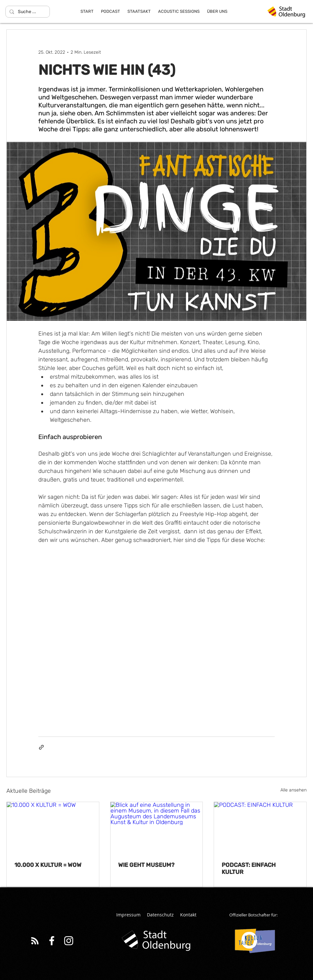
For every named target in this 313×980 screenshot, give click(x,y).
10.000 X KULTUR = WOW (48, 865)
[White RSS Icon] (35, 941)
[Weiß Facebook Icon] (52, 941)
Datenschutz (160, 915)
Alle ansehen (294, 790)
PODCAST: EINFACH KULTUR (249, 868)
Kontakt (188, 915)
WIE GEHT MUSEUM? (146, 865)
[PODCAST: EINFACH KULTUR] (260, 828)
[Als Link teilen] (41, 747)
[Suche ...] (27, 12)
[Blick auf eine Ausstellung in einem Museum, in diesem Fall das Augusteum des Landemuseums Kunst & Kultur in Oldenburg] (157, 828)
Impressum (128, 915)
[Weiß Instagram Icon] (69, 941)
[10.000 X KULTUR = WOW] (53, 828)
